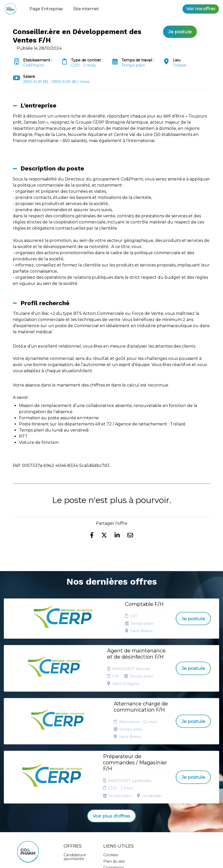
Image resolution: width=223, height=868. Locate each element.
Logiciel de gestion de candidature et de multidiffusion (112, 859)
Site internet (86, 9)
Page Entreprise (46, 9)
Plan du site (114, 792)
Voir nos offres (201, 9)
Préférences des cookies (115, 810)
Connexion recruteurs (114, 800)
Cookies (111, 786)
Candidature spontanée (75, 787)
